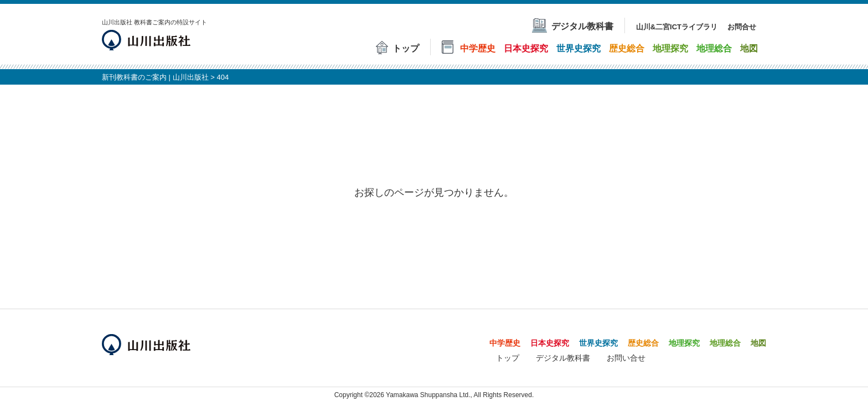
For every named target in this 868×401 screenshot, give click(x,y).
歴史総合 (643, 343)
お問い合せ (626, 358)
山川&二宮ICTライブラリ (677, 27)
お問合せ (742, 27)
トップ (508, 358)
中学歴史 (505, 343)
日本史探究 (550, 343)
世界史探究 (598, 343)
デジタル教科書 (563, 358)
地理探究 (684, 343)
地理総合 (725, 343)
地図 (758, 343)
